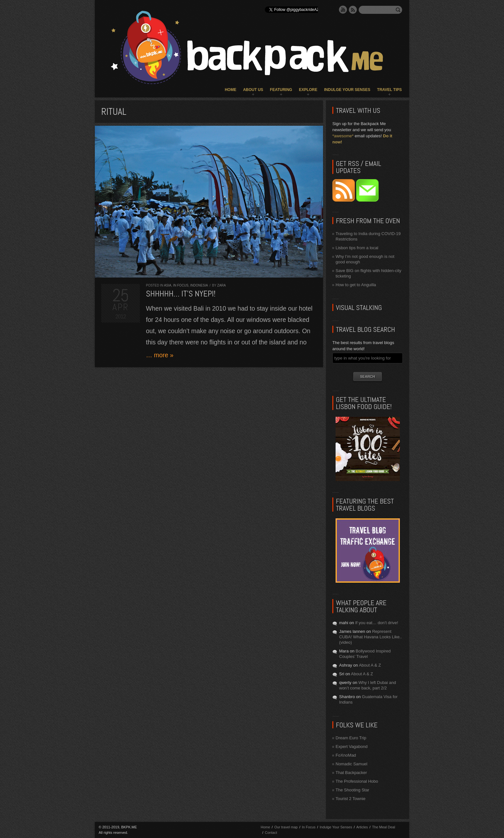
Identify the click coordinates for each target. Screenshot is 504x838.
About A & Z (370, 665)
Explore (308, 90)
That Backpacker (351, 773)
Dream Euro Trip (351, 738)
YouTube (343, 10)
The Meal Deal (384, 827)
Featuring (281, 90)
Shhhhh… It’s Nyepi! (181, 294)
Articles (362, 827)
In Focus (181, 285)
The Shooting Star (352, 790)
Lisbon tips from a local (357, 248)
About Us (253, 90)
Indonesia (199, 285)
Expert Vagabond (352, 747)
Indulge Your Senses (347, 90)
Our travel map (286, 827)
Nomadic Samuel (351, 764)
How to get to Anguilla (356, 285)
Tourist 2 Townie (351, 799)
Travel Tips (389, 90)
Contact (271, 833)
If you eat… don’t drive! (377, 623)
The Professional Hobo (357, 781)
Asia (168, 285)
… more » (160, 355)
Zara (222, 285)
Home (230, 90)
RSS (353, 10)
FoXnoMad (346, 755)
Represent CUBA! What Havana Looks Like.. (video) (370, 637)
